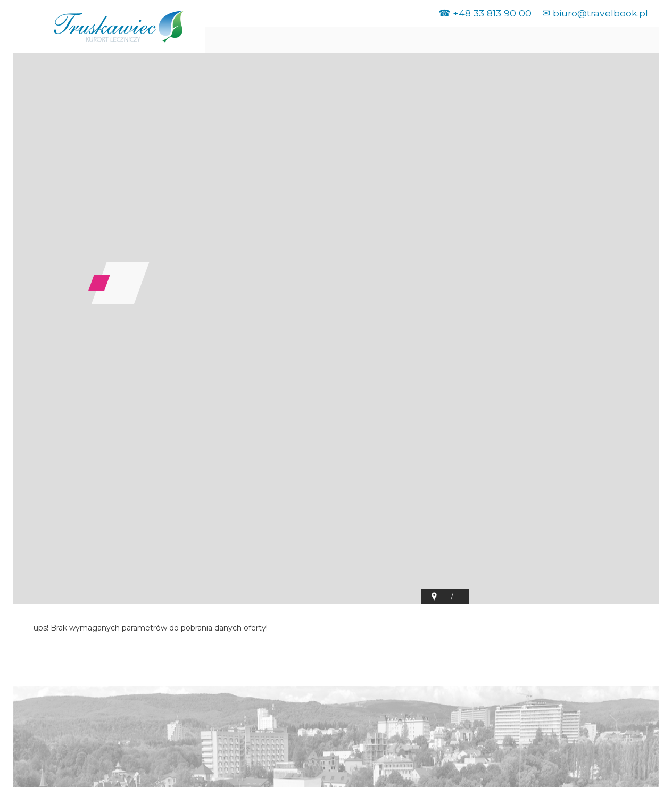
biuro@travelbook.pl (600, 13)
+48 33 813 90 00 (492, 13)
